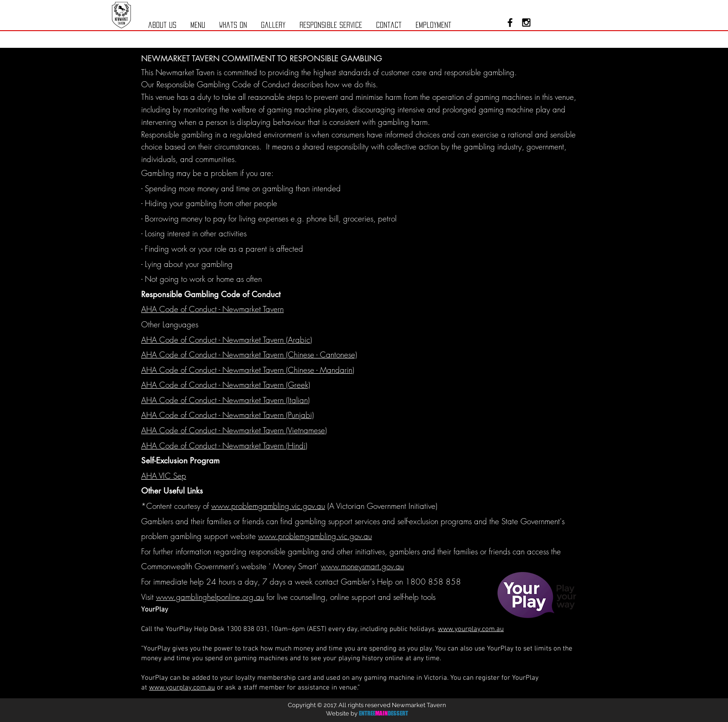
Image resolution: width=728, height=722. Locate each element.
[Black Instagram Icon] (526, 23)
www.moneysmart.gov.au (362, 566)
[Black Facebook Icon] (510, 23)
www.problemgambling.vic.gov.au (268, 506)
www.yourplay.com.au (471, 629)
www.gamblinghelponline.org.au (210, 597)
